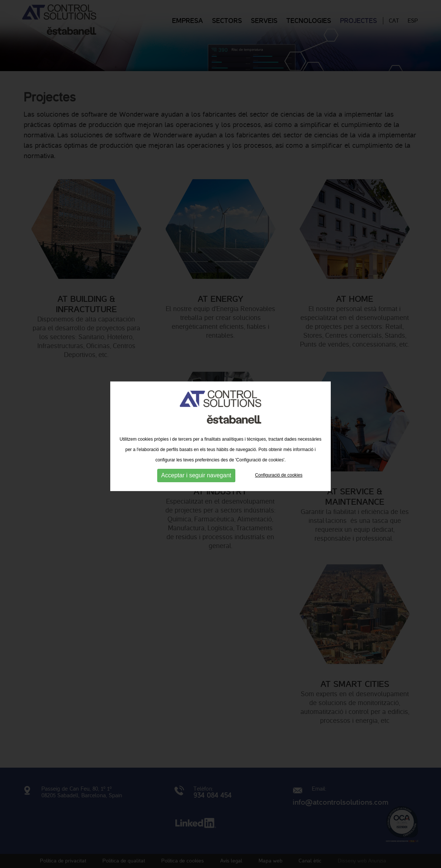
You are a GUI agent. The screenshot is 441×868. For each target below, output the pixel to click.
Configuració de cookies (279, 476)
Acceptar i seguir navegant (196, 476)
